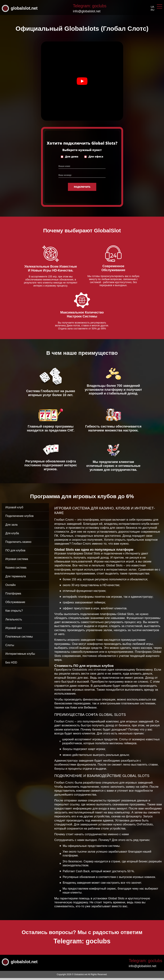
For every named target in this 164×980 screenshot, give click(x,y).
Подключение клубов (19, 518)
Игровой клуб (14, 509)
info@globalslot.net (87, 11)
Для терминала (16, 578)
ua (152, 7)
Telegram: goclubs (90, 6)
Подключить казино (18, 544)
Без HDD (11, 664)
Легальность (14, 621)
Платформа (13, 595)
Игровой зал (14, 630)
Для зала (11, 526)
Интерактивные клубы (20, 656)
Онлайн (10, 587)
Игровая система (17, 561)
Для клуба (12, 535)
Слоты (10, 647)
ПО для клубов (15, 552)
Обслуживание (15, 604)
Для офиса (96, 158)
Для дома (72, 158)
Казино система (16, 570)
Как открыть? (14, 613)
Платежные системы (19, 639)
